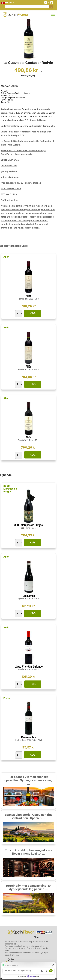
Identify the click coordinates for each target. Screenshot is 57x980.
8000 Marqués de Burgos (10, 489)
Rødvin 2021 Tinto (26, 440)
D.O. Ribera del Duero (36, 120)
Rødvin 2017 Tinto (26, 370)
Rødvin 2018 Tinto (26, 599)
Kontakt (11, 959)
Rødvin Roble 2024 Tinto (26, 740)
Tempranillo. (49, 126)
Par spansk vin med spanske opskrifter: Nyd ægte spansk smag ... (28, 780)
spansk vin (6, 113)
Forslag (11, 961)
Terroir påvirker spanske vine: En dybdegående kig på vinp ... (28, 887)
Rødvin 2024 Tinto (26, 669)
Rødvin (4, 109)
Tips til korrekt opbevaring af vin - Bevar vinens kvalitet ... (28, 852)
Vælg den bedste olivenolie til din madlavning (25, 946)
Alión (15, 86)
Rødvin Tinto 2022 (26, 299)
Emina (7, 698)
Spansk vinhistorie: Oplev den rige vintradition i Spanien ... (29, 816)
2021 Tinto (26, 528)
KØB (33, 313)
